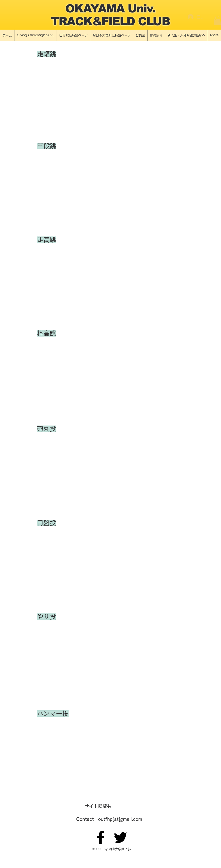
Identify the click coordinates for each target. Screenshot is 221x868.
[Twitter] (120, 838)
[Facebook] (101, 838)
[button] (217, 20)
